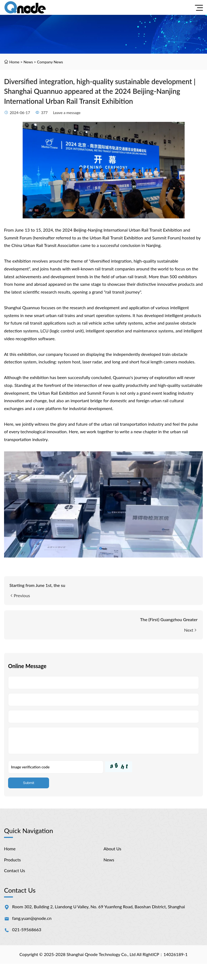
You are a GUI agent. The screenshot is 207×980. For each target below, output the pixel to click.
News (28, 62)
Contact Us (15, 870)
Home (14, 62)
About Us (112, 849)
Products (12, 860)
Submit (28, 783)
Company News (50, 62)
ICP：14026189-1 (170, 954)
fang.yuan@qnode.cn (32, 918)
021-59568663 (27, 929)
